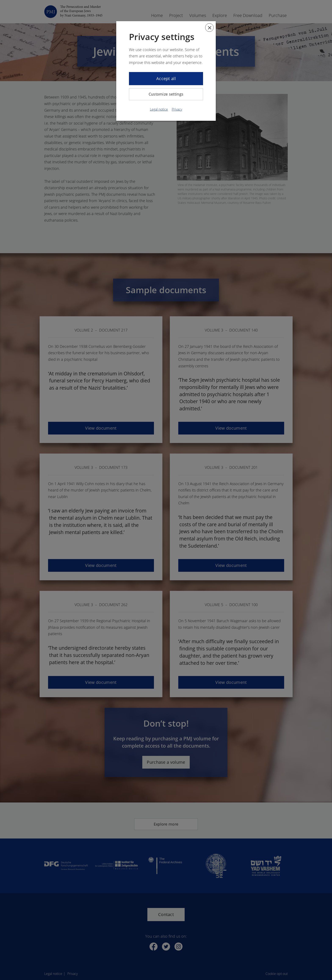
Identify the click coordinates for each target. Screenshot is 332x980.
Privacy (177, 109)
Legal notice (159, 109)
